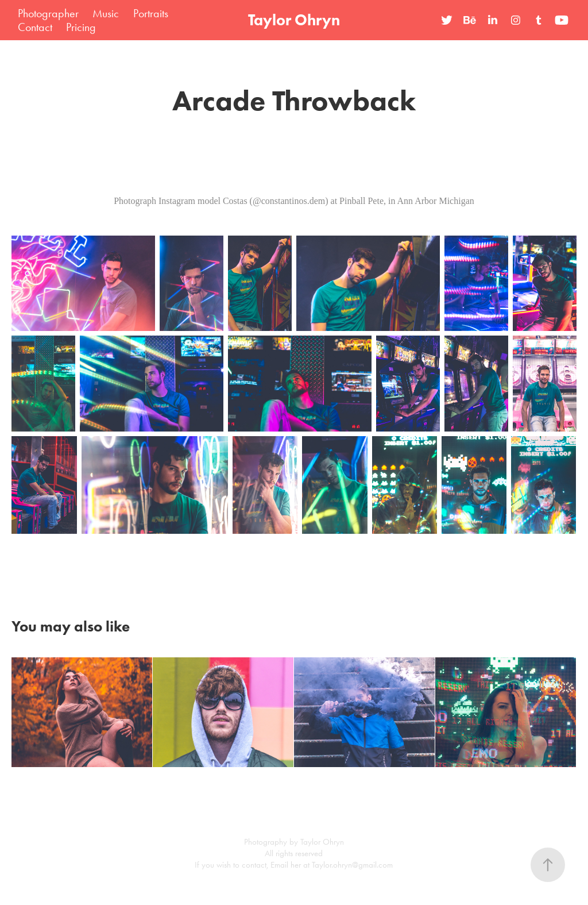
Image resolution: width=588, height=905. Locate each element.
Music (106, 13)
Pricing (81, 27)
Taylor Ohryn (294, 20)
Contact (35, 27)
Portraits (151, 13)
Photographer (48, 13)
